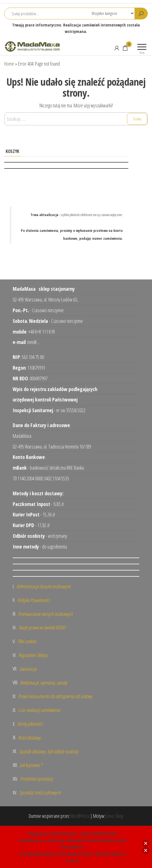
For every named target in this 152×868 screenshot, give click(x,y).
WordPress (80, 816)
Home (9, 64)
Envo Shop (115, 816)
